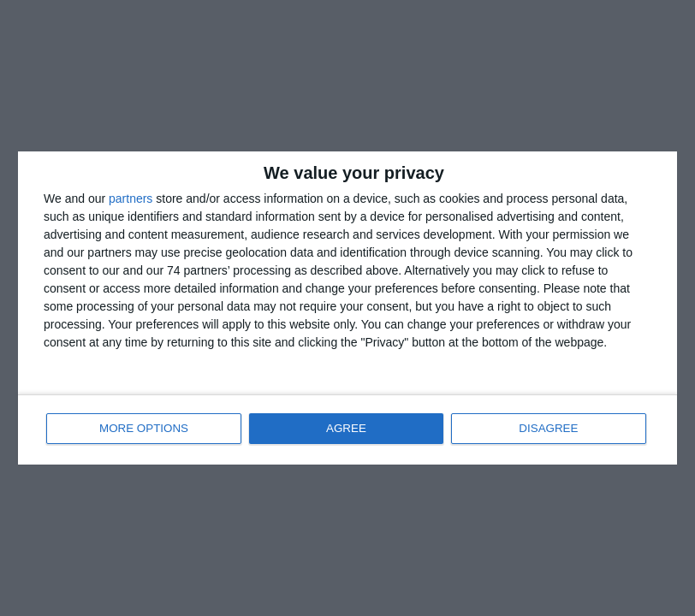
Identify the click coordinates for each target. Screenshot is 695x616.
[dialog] (347, 308)
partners (131, 198)
